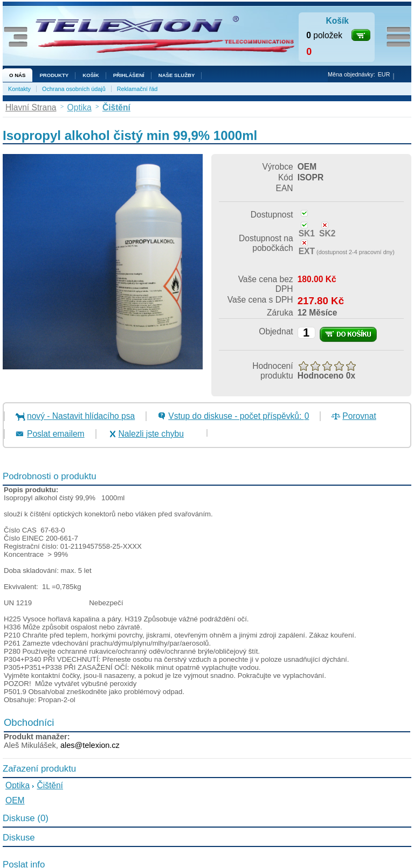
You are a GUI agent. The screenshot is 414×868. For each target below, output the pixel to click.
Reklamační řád (137, 89)
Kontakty (19, 89)
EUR (384, 74)
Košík (91, 75)
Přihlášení (129, 75)
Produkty (54, 75)
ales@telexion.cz (90, 745)
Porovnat (359, 416)
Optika (18, 785)
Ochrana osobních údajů (74, 89)
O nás (17, 75)
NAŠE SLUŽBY (177, 75)
